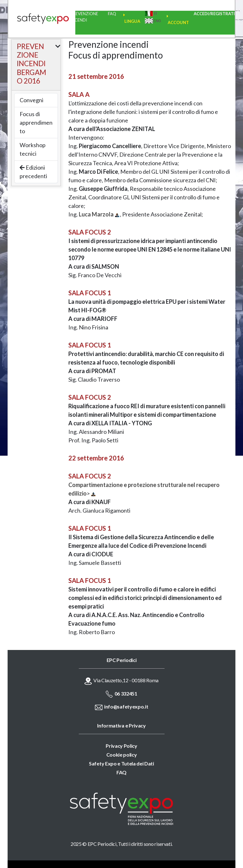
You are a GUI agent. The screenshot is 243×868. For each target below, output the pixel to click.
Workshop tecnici (33, 149)
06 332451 (126, 693)
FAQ (112, 14)
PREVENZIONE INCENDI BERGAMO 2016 (31, 64)
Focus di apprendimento (36, 122)
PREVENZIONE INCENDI (84, 17)
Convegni (31, 100)
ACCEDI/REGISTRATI (214, 14)
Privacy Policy (121, 746)
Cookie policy (122, 755)
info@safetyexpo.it (126, 706)
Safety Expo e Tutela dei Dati (121, 763)
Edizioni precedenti (33, 172)
